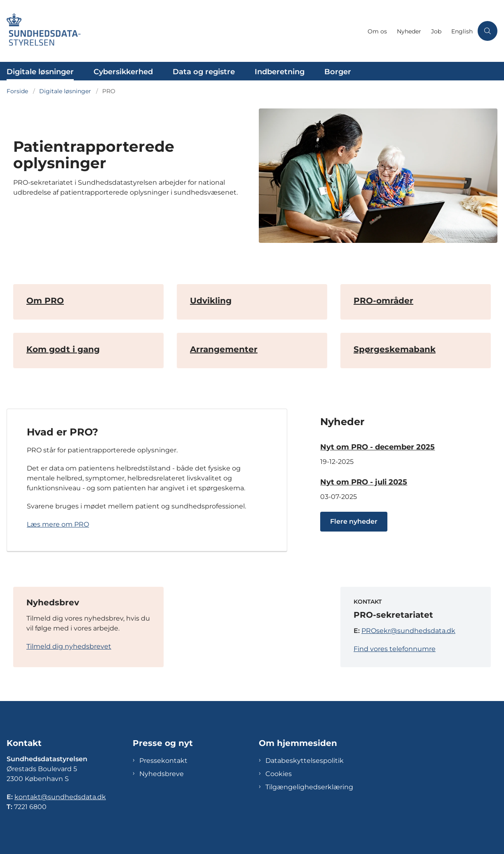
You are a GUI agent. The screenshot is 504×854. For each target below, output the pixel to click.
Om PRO (45, 301)
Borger (338, 72)
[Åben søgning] (488, 31)
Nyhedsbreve (162, 778)
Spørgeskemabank (395, 349)
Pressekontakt (163, 765)
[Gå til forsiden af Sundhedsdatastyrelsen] (181, 31)
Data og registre (204, 72)
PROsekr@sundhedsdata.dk (408, 631)
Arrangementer (224, 349)
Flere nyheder (354, 521)
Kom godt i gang (63, 349)
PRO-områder (383, 301)
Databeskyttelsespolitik (305, 765)
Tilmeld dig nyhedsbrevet (69, 646)
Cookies (279, 778)
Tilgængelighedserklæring (309, 791)
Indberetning (280, 72)
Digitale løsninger (40, 72)
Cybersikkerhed (123, 72)
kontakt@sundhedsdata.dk (60, 801)
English (462, 32)
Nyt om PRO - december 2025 (377, 447)
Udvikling (211, 301)
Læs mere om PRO (58, 524)
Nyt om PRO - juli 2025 (364, 482)
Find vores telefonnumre (395, 649)
